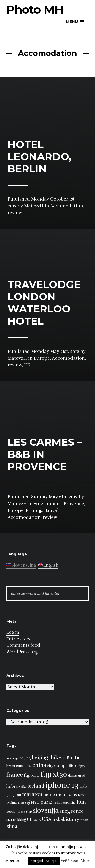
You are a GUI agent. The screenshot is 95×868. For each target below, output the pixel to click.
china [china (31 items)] (39, 765)
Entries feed (19, 639)
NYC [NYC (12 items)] (35, 802)
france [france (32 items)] (15, 775)
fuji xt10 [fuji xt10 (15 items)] (32, 775)
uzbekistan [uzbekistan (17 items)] (64, 819)
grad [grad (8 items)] (82, 776)
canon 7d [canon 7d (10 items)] (24, 766)
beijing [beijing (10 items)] (25, 758)
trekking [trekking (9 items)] (20, 820)
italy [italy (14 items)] (84, 786)
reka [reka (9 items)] (57, 803)
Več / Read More (76, 861)
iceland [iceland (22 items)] (36, 786)
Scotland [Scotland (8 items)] (13, 812)
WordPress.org (22, 652)
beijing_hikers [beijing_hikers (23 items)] (49, 757)
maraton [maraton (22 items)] (32, 794)
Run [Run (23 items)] (81, 802)
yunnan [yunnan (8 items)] (83, 820)
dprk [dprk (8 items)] (82, 766)
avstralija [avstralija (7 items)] (12, 758)
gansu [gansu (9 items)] (73, 776)
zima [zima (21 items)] (12, 826)
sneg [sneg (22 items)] (65, 811)
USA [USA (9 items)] (37, 820)
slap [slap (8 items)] (29, 812)
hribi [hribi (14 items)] (11, 786)
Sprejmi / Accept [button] (44, 861)
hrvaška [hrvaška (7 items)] (21, 787)
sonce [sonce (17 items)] (77, 811)
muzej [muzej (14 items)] (24, 802)
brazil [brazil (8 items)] (11, 766)
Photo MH (35, 10)
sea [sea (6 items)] (23, 812)
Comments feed (23, 645)
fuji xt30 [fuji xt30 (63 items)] (54, 774)
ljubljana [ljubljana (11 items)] (14, 795)
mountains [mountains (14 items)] (66, 795)
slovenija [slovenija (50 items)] (46, 811)
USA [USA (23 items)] (47, 819)
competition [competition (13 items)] (66, 766)
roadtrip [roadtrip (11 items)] (68, 802)
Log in (13, 632)
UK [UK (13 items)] (30, 820)
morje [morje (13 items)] (49, 795)
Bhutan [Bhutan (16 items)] (74, 758)
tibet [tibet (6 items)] (9, 820)
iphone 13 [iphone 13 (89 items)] (62, 785)
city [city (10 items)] (50, 766)
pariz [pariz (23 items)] (46, 802)
